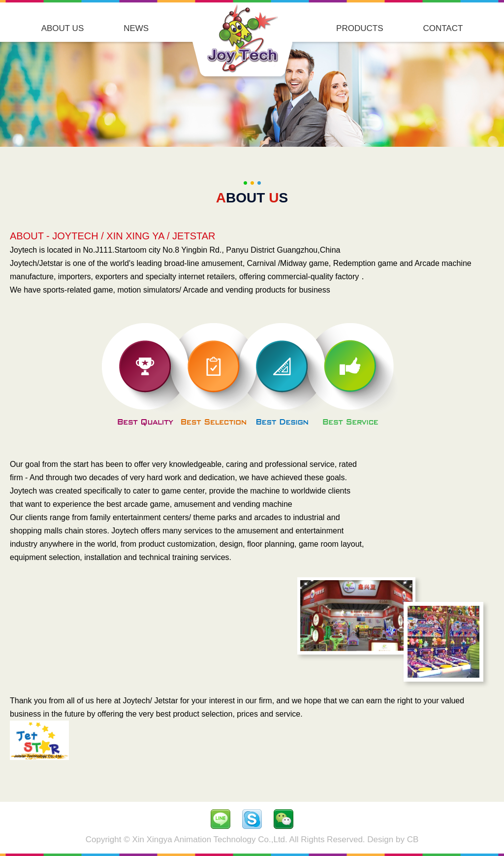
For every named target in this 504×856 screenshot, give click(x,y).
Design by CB (393, 840)
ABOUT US (63, 28)
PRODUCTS (360, 28)
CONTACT (443, 28)
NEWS (136, 28)
